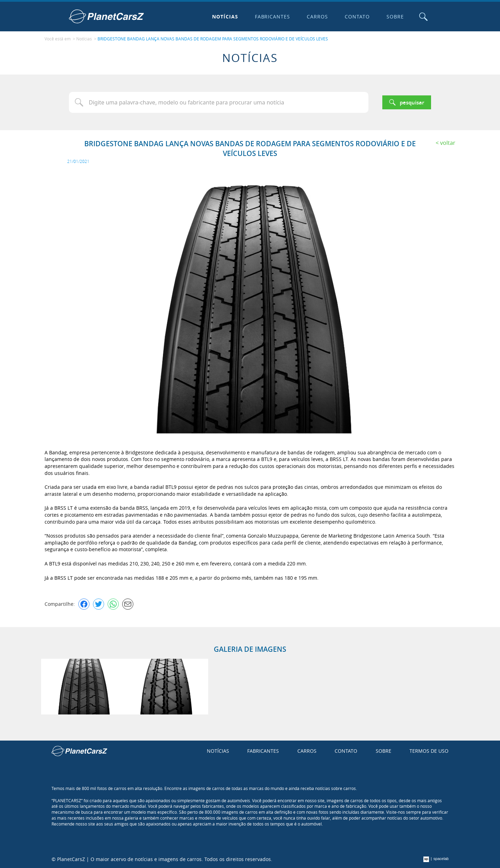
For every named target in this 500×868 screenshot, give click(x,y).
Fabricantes (273, 17)
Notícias (225, 17)
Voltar (448, 143)
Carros (317, 17)
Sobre (395, 17)
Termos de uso (429, 751)
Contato (357, 17)
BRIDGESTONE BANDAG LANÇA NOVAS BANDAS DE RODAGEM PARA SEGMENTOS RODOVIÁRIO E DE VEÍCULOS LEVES (213, 39)
